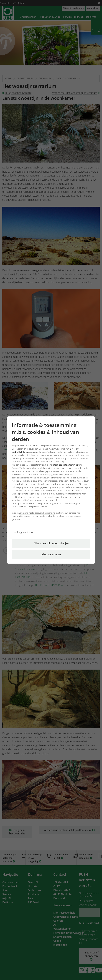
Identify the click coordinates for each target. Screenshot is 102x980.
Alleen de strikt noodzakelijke (51, 543)
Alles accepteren (51, 554)
